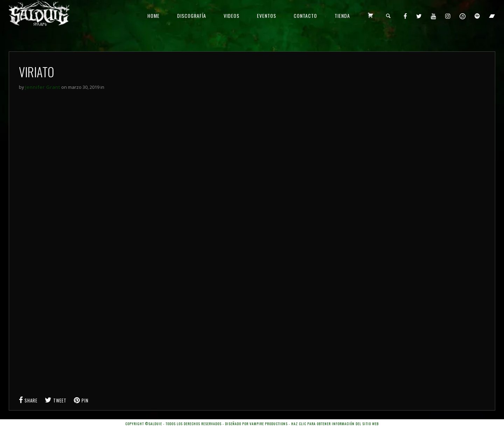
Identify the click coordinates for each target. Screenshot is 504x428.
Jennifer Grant (43, 87)
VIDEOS (232, 16)
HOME (153, 16)
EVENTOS (267, 16)
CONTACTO (305, 16)
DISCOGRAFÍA (192, 16)
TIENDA (342, 16)
